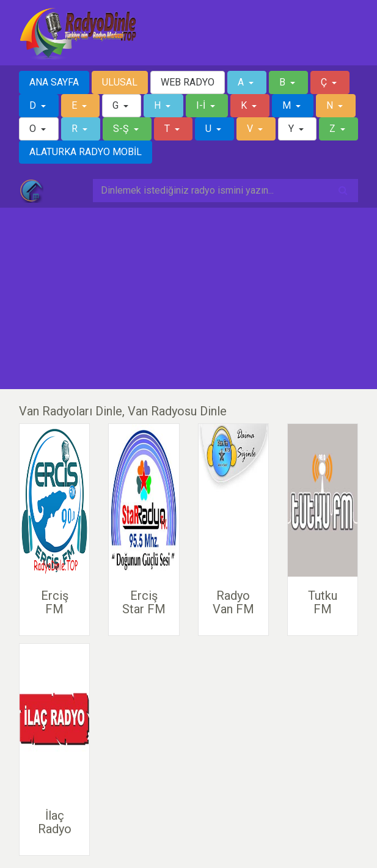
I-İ (202, 105)
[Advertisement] (188, 299)
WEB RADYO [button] (188, 82)
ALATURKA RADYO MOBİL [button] (86, 152)
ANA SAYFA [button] (54, 82)
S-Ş (122, 129)
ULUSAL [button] (120, 82)
